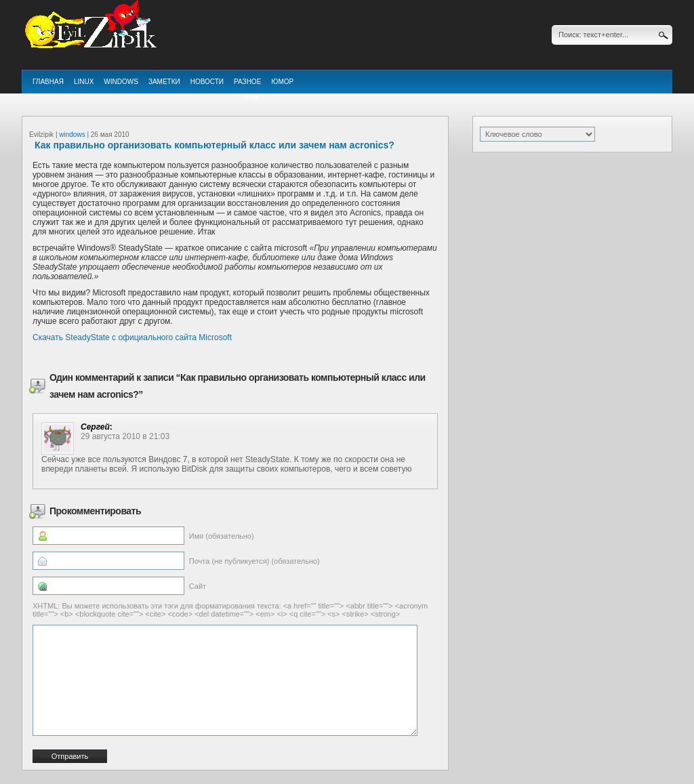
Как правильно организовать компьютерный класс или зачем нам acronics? (215, 145)
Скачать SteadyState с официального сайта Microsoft (132, 337)
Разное (247, 82)
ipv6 (251, 97)
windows (121, 82)
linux (84, 82)
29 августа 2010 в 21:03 (125, 436)
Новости (207, 82)
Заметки (164, 82)
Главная (48, 82)
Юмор (282, 82)
